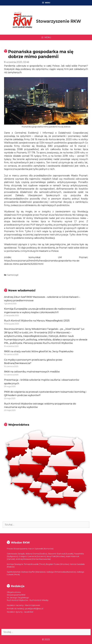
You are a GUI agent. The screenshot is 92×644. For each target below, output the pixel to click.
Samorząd (13, 275)
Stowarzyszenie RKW (59, 21)
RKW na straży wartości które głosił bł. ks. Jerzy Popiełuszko (39, 351)
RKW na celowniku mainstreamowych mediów (32, 372)
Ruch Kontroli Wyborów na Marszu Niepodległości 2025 (37, 321)
